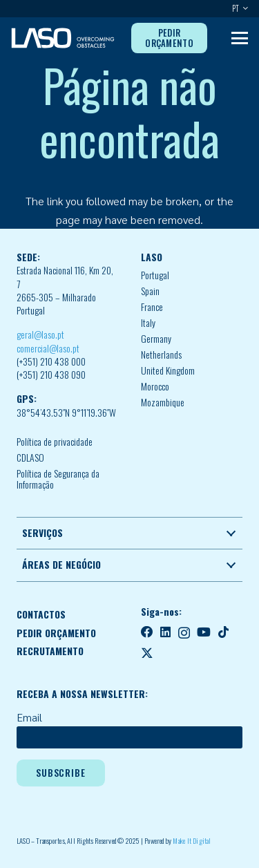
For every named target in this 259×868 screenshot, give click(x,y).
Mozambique (163, 402)
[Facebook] (147, 632)
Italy (148, 323)
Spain (150, 291)
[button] (243, 9)
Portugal (155, 275)
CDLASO (30, 457)
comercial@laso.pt (48, 348)
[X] (147, 653)
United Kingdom (168, 370)
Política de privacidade (55, 442)
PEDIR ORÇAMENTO (56, 633)
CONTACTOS (41, 614)
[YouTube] (204, 632)
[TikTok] (223, 632)
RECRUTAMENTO (50, 651)
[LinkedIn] (165, 632)
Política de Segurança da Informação (58, 479)
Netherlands (161, 355)
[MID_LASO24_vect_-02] (63, 38)
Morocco (155, 386)
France (152, 307)
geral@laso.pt (40, 334)
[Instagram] (184, 633)
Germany (156, 339)
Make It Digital (192, 841)
